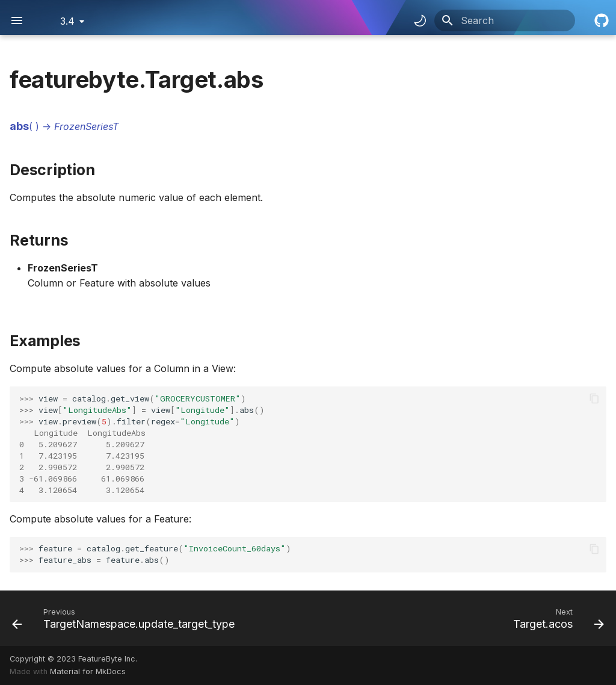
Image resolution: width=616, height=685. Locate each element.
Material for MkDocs (88, 671)
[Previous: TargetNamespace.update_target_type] (126, 618)
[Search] (505, 20)
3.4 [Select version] (67, 21)
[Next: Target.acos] (556, 618)
